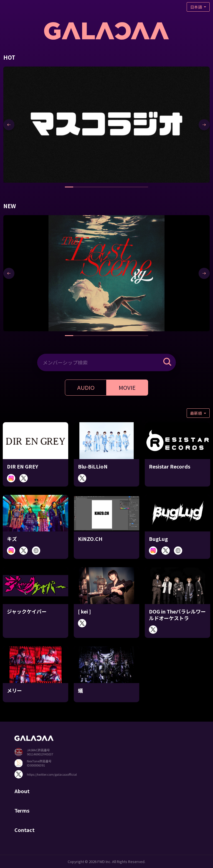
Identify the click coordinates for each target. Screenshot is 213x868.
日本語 (196, 7)
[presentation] (9, 125)
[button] (69, 187)
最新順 (196, 413)
